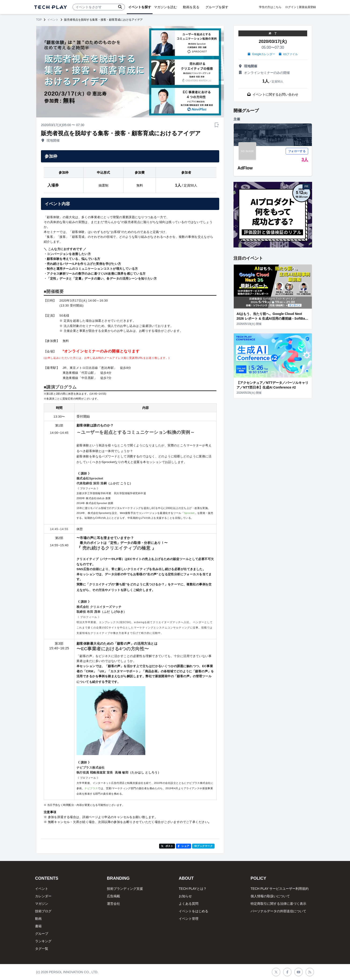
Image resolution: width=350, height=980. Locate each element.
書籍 (38, 926)
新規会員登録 (307, 7)
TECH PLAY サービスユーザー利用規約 (280, 889)
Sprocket (189, 513)
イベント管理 (189, 919)
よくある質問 (189, 904)
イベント (53, 20)
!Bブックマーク (203, 846)
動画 (38, 919)
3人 (305, 160)
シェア (184, 846)
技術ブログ (43, 911)
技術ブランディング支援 (125, 889)
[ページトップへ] (51, 7)
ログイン (291, 7)
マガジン (42, 904)
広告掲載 (113, 896)
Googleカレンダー (261, 54)
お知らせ (185, 896)
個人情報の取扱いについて (270, 896)
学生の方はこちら (270, 7)
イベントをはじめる (193, 911)
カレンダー (43, 896)
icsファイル (288, 54)
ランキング (43, 941)
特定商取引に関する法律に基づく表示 (278, 904)
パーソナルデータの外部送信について (278, 911)
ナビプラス (91, 788)
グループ (42, 934)
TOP (39, 20)
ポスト (167, 846)
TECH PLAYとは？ (193, 889)
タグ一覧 (42, 949)
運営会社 (113, 904)
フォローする (297, 151)
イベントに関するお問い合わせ (273, 94)
